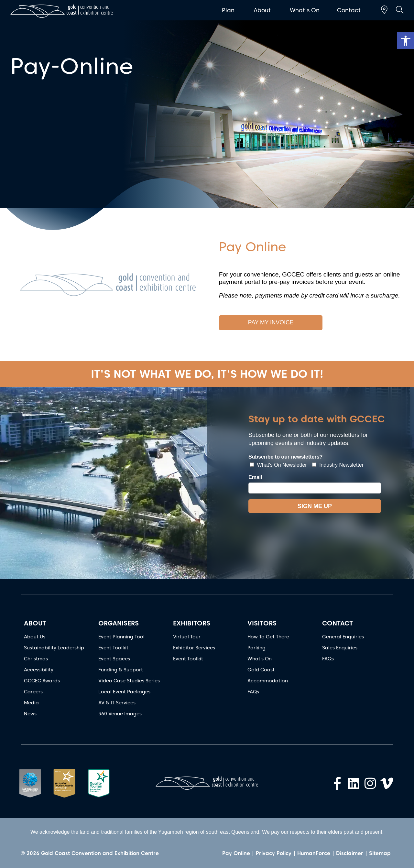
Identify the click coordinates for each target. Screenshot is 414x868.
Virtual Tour (187, 637)
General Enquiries (343, 637)
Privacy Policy (274, 853)
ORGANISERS (119, 623)
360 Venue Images (120, 714)
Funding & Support (121, 670)
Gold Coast (261, 670)
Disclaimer (350, 853)
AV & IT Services (117, 703)
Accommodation (268, 681)
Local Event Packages (124, 692)
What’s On (260, 659)
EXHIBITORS (192, 623)
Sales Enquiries (340, 648)
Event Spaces (114, 659)
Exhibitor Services (194, 648)
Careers (33, 692)
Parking (256, 648)
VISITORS (262, 623)
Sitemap (380, 853)
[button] (406, 41)
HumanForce (314, 853)
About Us (35, 637)
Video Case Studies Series (129, 681)
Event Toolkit (113, 648)
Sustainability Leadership (54, 648)
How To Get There (268, 637)
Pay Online (236, 853)
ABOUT (35, 623)
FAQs (253, 692)
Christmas (36, 659)
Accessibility (39, 670)
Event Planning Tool (121, 637)
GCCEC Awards (42, 681)
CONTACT (338, 623)
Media (31, 703)
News (30, 714)
